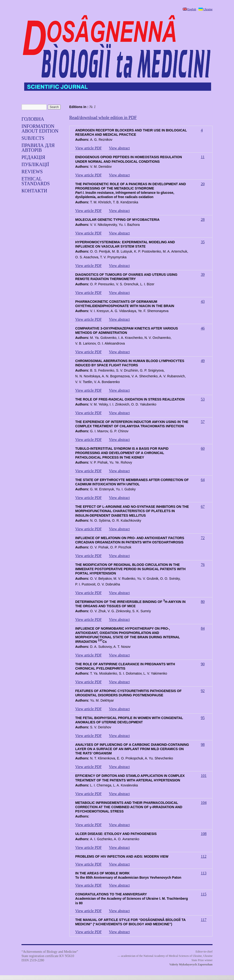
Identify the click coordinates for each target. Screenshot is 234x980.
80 (203, 602)
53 (203, 399)
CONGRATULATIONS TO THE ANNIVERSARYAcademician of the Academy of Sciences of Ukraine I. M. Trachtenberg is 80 (132, 899)
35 (203, 242)
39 (203, 274)
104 (204, 803)
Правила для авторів (38, 148)
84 (203, 628)
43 (203, 301)
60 (203, 448)
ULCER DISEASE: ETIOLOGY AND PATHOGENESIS (116, 834)
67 (203, 506)
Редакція (33, 157)
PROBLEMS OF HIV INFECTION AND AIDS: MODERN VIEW (122, 856)
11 (203, 157)
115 (204, 894)
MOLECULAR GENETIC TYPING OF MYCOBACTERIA (117, 220)
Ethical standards (36, 181)
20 (203, 184)
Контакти (34, 191)
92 (203, 691)
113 (204, 873)
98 (203, 744)
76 (203, 565)
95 (203, 718)
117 (204, 920)
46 (203, 328)
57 (203, 422)
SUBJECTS (33, 138)
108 (204, 834)
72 (203, 538)
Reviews (32, 172)
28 (203, 219)
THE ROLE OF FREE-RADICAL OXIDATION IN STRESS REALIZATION (130, 399)
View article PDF (88, 148)
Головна (33, 119)
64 (203, 480)
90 (203, 664)
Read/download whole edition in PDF (103, 117)
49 (203, 361)
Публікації (35, 164)
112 (204, 856)
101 (204, 776)
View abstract (119, 148)
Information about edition (40, 129)
